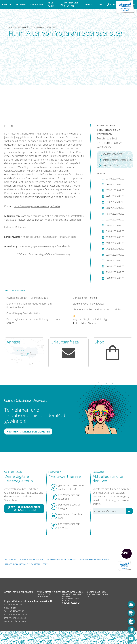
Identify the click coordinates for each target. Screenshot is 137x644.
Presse (46, 564)
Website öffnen (109, 165)
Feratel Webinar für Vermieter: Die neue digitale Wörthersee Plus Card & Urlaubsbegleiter (72, 597)
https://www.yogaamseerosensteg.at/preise (37, 206)
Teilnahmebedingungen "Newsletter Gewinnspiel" (48, 594)
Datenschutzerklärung (31, 559)
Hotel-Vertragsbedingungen (95, 559)
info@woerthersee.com (15, 618)
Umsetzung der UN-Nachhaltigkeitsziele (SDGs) (98, 594)
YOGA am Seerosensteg (31, 254)
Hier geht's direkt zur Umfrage (28, 431)
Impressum (11, 559)
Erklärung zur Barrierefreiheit (62, 559)
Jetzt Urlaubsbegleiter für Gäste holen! (24, 508)
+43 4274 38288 (16, 611)
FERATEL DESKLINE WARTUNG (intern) (23, 564)
